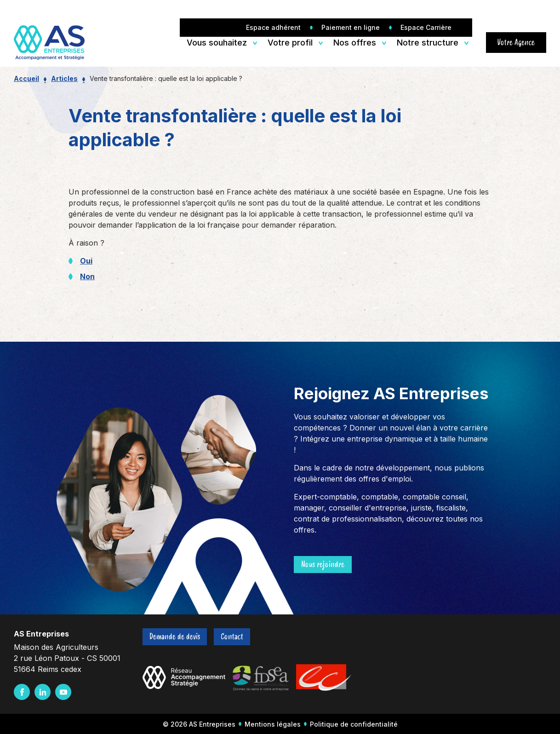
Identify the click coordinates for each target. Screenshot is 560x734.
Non (87, 276)
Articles (64, 78)
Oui (86, 261)
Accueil (26, 78)
